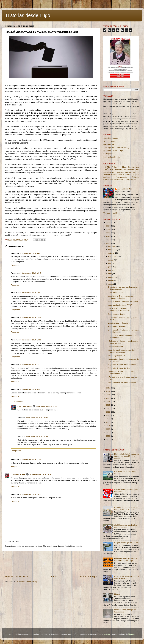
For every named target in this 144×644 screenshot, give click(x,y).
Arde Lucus (108, 170)
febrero (111, 281)
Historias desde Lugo (28, 15)
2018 (108, 388)
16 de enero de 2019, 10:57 (30, 293)
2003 (108, 429)
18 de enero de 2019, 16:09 (40, 474)
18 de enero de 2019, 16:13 (30, 494)
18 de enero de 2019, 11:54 (30, 459)
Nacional (136, 172)
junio (110, 267)
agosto (111, 260)
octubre (111, 253)
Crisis (137, 170)
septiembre (113, 257)
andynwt (107, 634)
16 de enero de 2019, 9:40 (30, 253)
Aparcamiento (121, 177)
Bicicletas (136, 177)
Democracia (134, 167)
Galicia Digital (109, 144)
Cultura (115, 167)
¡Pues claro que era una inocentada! (122, 383)
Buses (134, 180)
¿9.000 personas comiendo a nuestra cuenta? (126, 526)
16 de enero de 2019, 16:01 (30, 340)
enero (111, 284)
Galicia (128, 172)
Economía (118, 170)
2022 (108, 233)
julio (110, 263)
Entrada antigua (89, 576)
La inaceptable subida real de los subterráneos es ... (121, 373)
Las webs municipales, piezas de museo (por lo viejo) (121, 351)
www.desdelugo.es (111, 138)
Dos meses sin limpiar (117, 314)
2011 (108, 412)
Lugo (107, 167)
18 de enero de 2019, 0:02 (30, 389)
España (136, 175)
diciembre (112, 246)
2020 (108, 240)
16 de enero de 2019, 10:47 (30, 273)
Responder (15, 265)
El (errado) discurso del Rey (119, 368)
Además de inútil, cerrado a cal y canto (123, 302)
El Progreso (108, 154)
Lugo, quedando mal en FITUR (120, 305)
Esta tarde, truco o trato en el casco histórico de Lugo (126, 560)
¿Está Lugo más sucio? (117, 356)
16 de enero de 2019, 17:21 (30, 365)
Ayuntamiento (109, 172)
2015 (108, 398)
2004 (108, 426)
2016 (108, 395)
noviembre (113, 250)
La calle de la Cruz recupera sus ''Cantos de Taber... (121, 297)
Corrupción (128, 175)
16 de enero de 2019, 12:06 (30, 317)
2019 (108, 243)
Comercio (120, 172)
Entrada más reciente (16, 576)
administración (128, 170)
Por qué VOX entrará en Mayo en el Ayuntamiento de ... (122, 337)
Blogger (131, 634)
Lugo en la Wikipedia (112, 157)
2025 (108, 222)
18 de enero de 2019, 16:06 (37, 436)
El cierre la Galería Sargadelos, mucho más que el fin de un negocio (126, 456)
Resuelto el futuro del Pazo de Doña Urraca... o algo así (126, 508)
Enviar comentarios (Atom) (26, 582)
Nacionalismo (118, 180)
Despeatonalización (116, 347)
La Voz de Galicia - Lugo (113, 151)
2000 (108, 439)
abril (110, 274)
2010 (108, 415)
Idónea (117, 594)
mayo (111, 270)
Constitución (108, 180)
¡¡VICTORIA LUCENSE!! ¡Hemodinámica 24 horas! (119, 310)
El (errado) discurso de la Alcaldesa (122, 365)
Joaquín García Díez (113, 175)
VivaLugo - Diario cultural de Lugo (117, 148)
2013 (108, 405)
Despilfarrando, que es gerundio (127, 543)
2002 (108, 433)
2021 (108, 236)
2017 (108, 391)
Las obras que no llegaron (118, 323)
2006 (108, 419)
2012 (108, 409)
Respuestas (18, 402)
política (123, 167)
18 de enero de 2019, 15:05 (37, 418)
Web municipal (109, 141)
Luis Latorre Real (25, 406)
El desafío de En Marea (117, 327)
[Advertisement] (51, 563)
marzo (111, 277)
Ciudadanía (128, 180)
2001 (108, 436)
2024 (108, 226)
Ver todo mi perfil (110, 213)
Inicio (54, 576)
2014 (108, 402)
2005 (108, 422)
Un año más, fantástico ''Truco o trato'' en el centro (127, 577)
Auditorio (107, 177)
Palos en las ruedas (116, 293)
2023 (108, 229)
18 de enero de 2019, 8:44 (46, 406)
